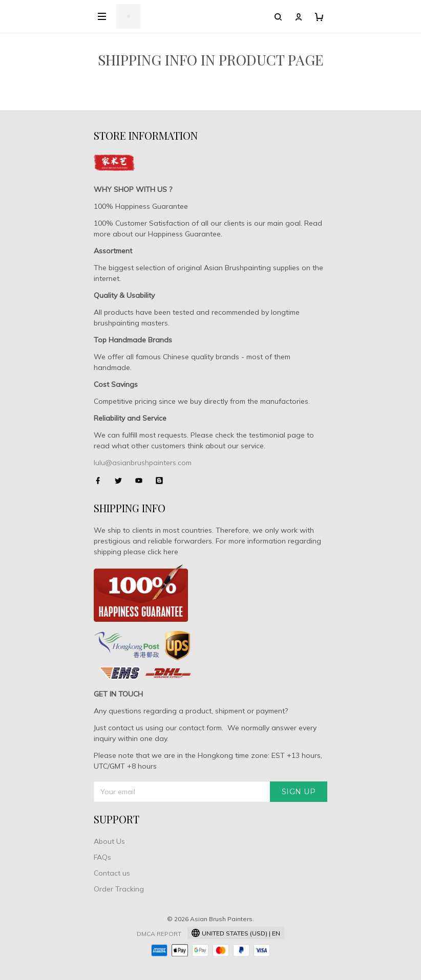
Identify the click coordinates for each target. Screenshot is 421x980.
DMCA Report (159, 934)
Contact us (112, 873)
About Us (109, 841)
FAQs (102, 857)
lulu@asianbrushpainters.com (143, 463)
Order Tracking (119, 889)
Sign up (299, 792)
